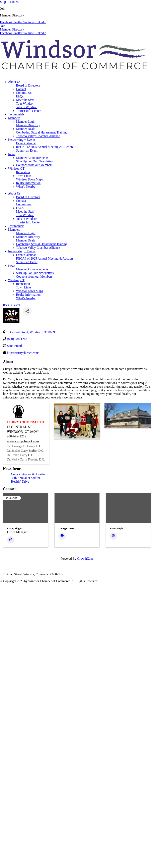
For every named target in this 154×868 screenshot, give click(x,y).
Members (14, 118)
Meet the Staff (25, 100)
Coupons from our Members (34, 165)
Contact (21, 89)
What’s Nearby (26, 187)
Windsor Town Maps (29, 179)
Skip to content (10, 2)
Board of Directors (28, 85)
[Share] (27, 311)
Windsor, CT (16, 169)
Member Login (26, 122)
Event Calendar (26, 143)
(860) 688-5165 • (76, 574)
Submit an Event (27, 150)
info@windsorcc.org (101, 574)
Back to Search (12, 305)
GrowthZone (85, 559)
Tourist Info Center (28, 111)
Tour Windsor (25, 103)
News (12, 154)
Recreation (23, 172)
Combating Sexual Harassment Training (42, 132)
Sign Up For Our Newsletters (35, 161)
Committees (24, 93)
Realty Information (28, 183)
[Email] (11, 540)
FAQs (20, 96)
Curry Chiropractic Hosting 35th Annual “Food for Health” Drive (29, 478)
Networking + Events (22, 140)
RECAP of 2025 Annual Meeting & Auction (44, 147)
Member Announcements (32, 158)
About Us (14, 82)
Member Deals (26, 129)
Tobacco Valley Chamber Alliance (38, 136)
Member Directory (28, 125)
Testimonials (16, 114)
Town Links (24, 176)
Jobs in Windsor (26, 107)
